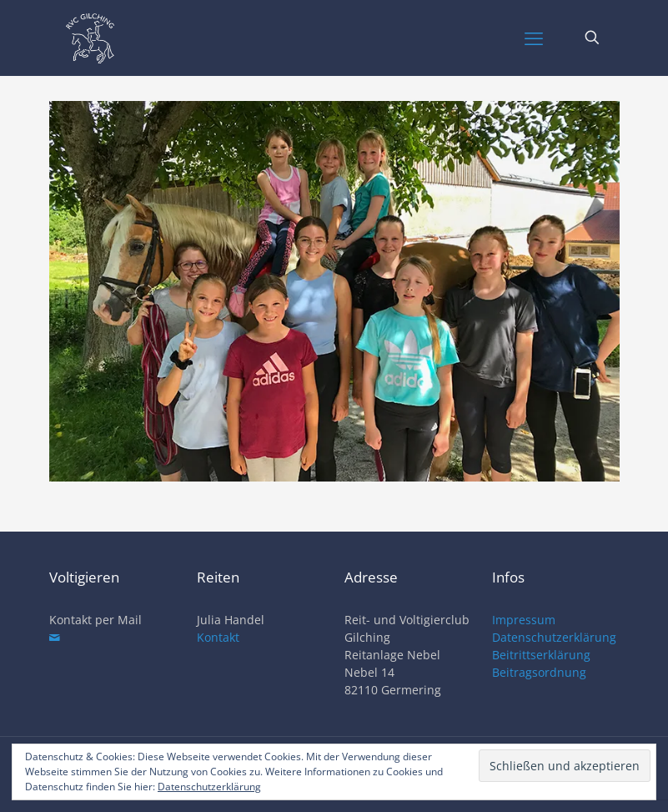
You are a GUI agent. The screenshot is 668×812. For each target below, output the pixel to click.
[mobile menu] (534, 38)
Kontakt (218, 637)
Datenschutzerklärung (554, 637)
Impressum (524, 620)
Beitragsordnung (539, 672)
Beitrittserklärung (541, 655)
